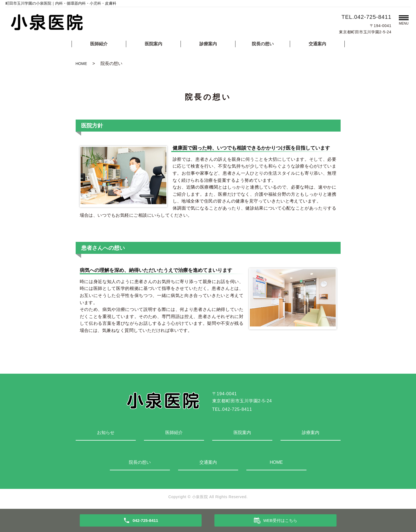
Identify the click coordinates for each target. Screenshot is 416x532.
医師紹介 (99, 44)
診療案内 (208, 44)
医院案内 (154, 44)
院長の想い (263, 44)
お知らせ (106, 433)
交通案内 (317, 44)
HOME (81, 64)
